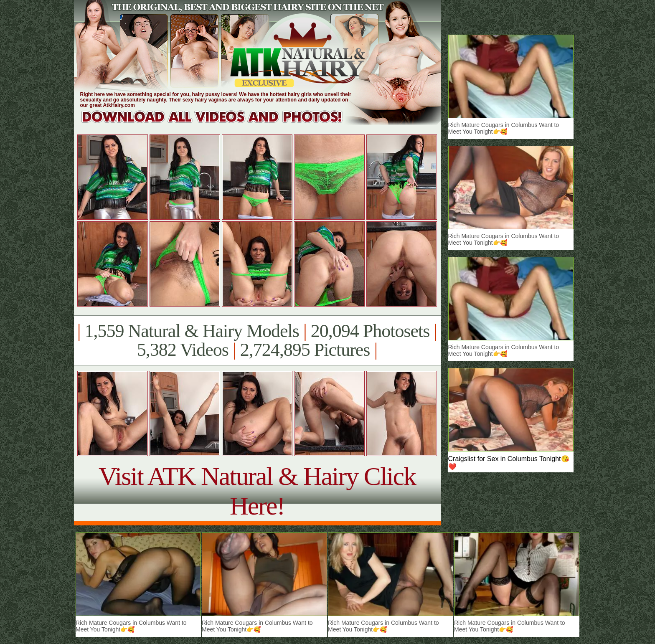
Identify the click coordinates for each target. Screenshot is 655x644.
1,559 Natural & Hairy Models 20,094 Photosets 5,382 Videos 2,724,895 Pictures (257, 340)
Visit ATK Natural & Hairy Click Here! (257, 491)
